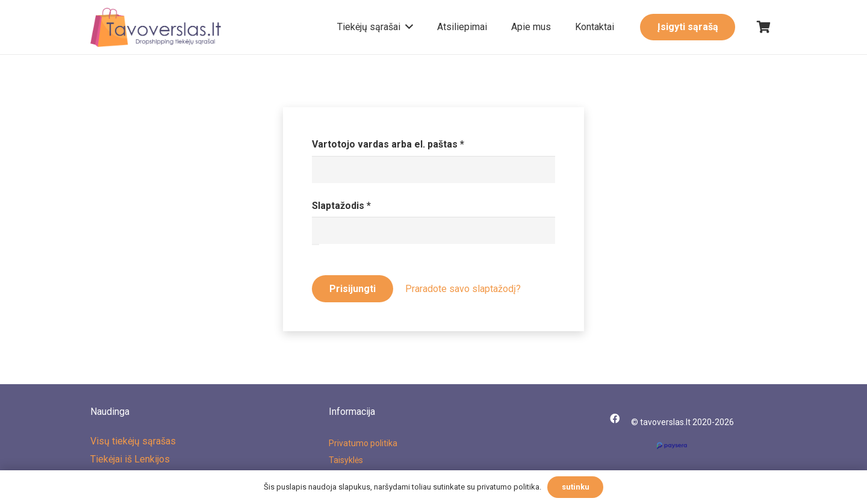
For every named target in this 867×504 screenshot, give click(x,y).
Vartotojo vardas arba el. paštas (414, 143)
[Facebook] (615, 418)
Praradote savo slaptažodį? (463, 289)
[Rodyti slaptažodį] (315, 244)
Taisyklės (346, 460)
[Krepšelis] (763, 27)
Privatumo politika (363, 443)
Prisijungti (353, 289)
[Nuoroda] (156, 27)
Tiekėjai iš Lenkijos (130, 459)
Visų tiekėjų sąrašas (133, 441)
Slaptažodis (367, 204)
